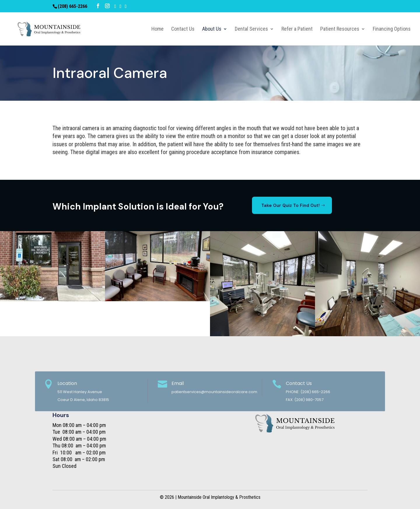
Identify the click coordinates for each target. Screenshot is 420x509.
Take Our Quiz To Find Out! (290, 205)
